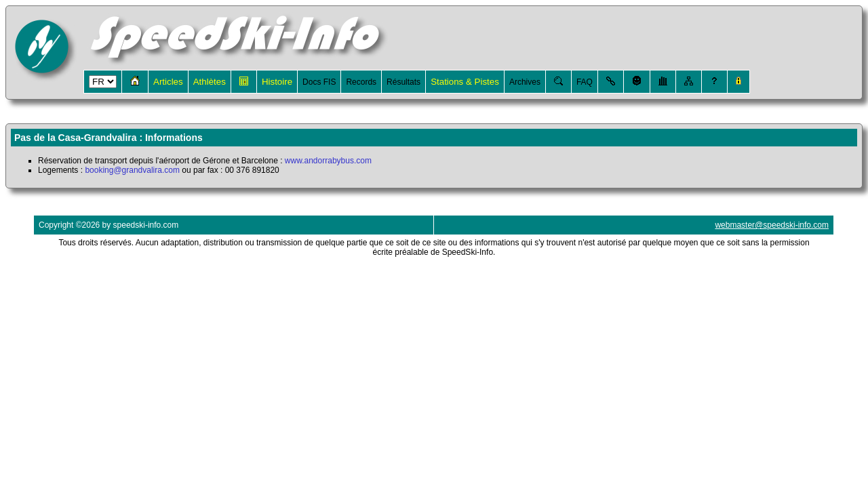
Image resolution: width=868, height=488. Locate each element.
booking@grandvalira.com (132, 170)
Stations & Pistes (465, 82)
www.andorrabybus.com (328, 161)
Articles (168, 82)
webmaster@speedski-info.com (772, 225)
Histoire (277, 82)
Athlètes (210, 82)
